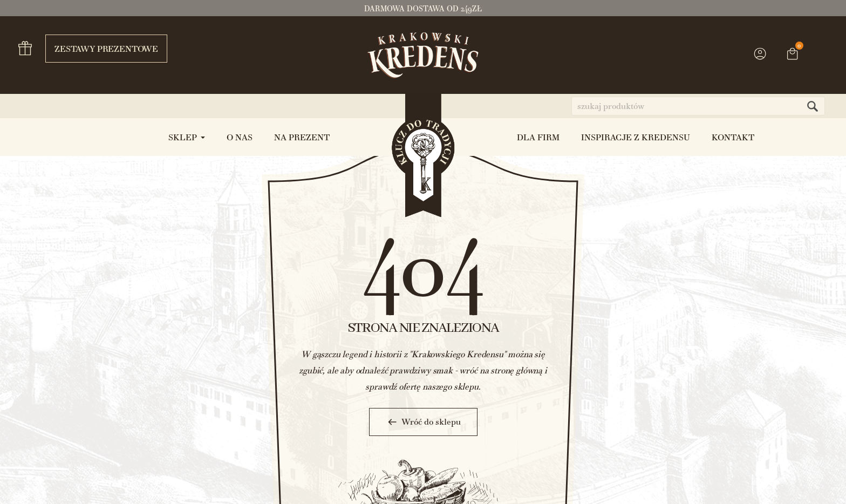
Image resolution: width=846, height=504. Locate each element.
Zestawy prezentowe (102, 49)
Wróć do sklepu (423, 422)
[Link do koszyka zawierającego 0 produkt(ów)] (793, 55)
